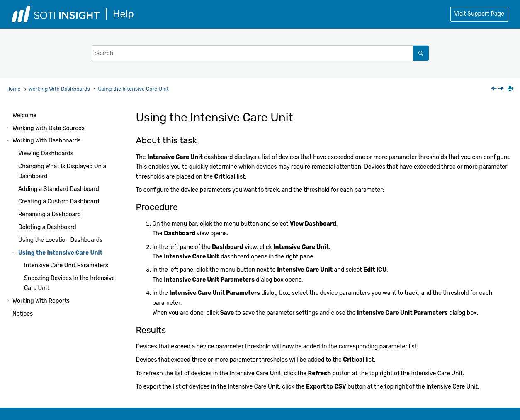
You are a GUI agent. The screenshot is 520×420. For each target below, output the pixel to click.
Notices (23, 314)
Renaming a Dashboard (50, 214)
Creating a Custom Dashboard (59, 202)
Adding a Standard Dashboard (59, 189)
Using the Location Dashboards (60, 240)
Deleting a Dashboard (47, 227)
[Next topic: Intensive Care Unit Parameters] (502, 89)
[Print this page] (511, 89)
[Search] (421, 53)
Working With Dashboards (59, 89)
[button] (9, 116)
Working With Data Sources (49, 128)
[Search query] (260, 53)
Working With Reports (41, 301)
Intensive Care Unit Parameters (66, 265)
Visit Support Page (479, 14)
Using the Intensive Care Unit (133, 89)
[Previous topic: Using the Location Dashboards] (495, 89)
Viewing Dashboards (46, 153)
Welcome (24, 115)
